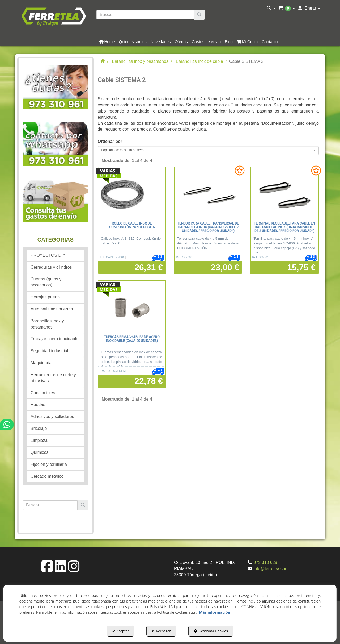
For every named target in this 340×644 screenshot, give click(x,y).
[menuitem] (271, 8)
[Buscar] (199, 15)
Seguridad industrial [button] (49, 351)
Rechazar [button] (161, 631)
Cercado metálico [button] (47, 476)
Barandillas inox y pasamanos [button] (47, 324)
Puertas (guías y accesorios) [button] (46, 282)
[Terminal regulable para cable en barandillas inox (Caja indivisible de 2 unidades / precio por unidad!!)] (284, 194)
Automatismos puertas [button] (52, 309)
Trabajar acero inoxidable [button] (54, 339)
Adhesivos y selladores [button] (52, 416)
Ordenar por (110, 141)
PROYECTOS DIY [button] (48, 255)
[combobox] (208, 151)
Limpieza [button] (39, 440)
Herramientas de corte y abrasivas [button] (53, 378)
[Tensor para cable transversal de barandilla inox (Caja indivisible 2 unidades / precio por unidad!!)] (208, 194)
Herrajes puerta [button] (45, 297)
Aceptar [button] (120, 631)
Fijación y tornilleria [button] (49, 464)
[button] (54, 16)
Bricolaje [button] (39, 428)
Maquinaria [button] (41, 363)
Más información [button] (215, 612)
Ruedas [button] (38, 404)
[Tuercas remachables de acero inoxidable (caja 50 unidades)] (132, 307)
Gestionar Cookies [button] (211, 631)
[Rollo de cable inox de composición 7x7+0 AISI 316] (132, 194)
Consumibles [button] (43, 393)
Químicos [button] (40, 452)
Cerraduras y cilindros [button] (51, 267)
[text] (145, 15)
